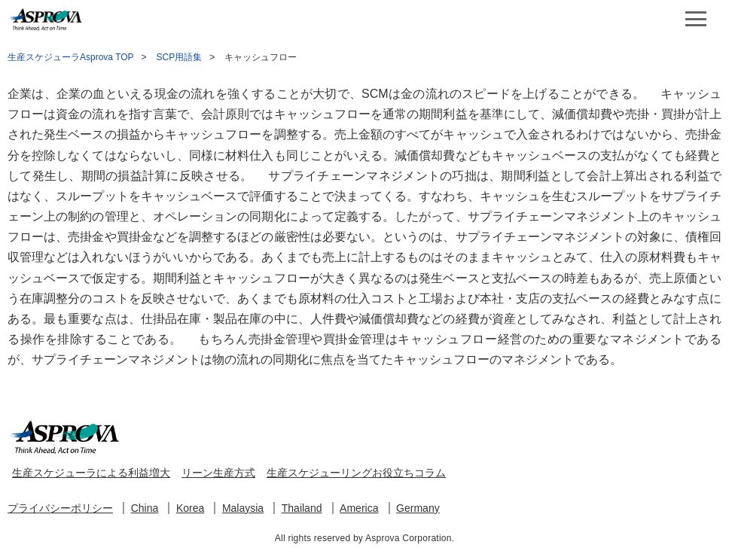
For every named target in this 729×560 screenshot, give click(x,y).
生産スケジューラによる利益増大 (91, 473)
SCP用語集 (180, 57)
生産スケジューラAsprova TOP (71, 57)
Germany (418, 508)
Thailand (302, 508)
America (359, 508)
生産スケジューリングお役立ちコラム (356, 473)
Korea (190, 508)
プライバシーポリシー (60, 508)
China (145, 508)
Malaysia (243, 508)
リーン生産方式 (218, 473)
